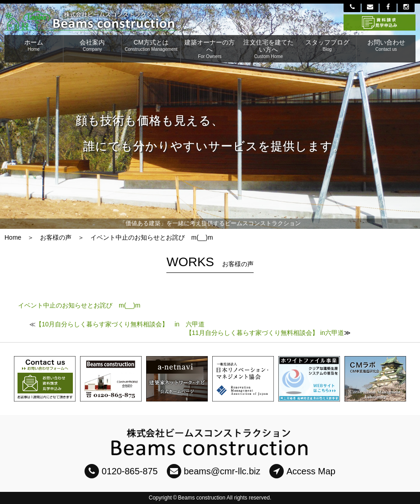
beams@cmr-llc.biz (214, 471)
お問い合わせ (386, 45)
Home (13, 237)
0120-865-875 (121, 471)
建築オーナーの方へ (210, 49)
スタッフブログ (327, 45)
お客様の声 (56, 237)
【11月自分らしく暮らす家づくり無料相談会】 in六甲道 (265, 333)
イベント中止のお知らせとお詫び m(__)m (79, 305)
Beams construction (202, 498)
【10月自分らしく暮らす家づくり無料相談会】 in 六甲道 (120, 324)
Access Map (302, 471)
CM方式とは (151, 45)
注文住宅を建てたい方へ (268, 49)
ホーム (34, 45)
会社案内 (93, 45)
